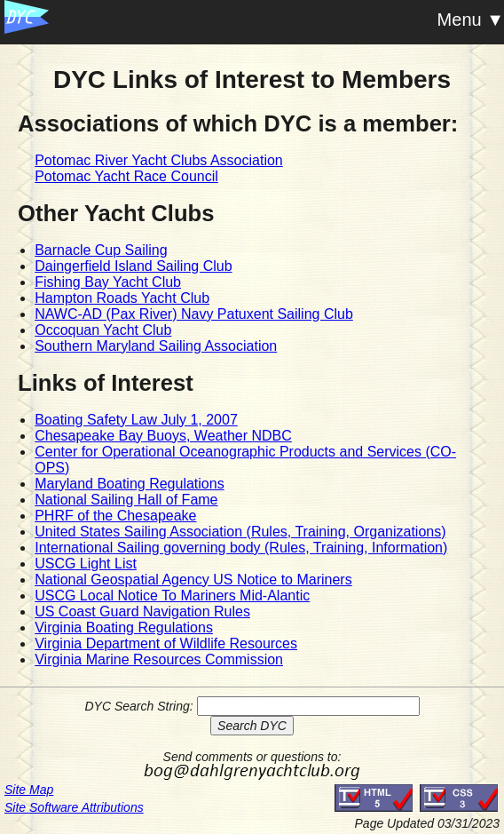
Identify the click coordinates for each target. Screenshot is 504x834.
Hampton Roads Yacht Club (122, 298)
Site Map (29, 790)
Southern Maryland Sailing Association (156, 346)
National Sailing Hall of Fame (126, 500)
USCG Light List (86, 564)
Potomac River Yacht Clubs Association (159, 160)
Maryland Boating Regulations (129, 484)
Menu (460, 20)
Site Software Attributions (74, 807)
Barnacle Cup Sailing (101, 250)
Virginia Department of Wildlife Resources (166, 643)
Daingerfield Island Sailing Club (133, 266)
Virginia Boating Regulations (124, 627)
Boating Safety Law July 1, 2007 (136, 420)
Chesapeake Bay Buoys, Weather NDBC (163, 436)
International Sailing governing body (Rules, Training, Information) (241, 548)
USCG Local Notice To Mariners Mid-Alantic (172, 596)
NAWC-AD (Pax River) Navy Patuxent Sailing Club (194, 314)
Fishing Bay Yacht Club (108, 282)
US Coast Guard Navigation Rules (142, 612)
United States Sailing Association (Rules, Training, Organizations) (240, 532)
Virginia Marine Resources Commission (159, 659)
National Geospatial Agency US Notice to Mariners (193, 580)
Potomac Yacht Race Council (126, 176)
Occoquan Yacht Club (103, 330)
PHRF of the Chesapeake (115, 516)
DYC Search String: (138, 706)
